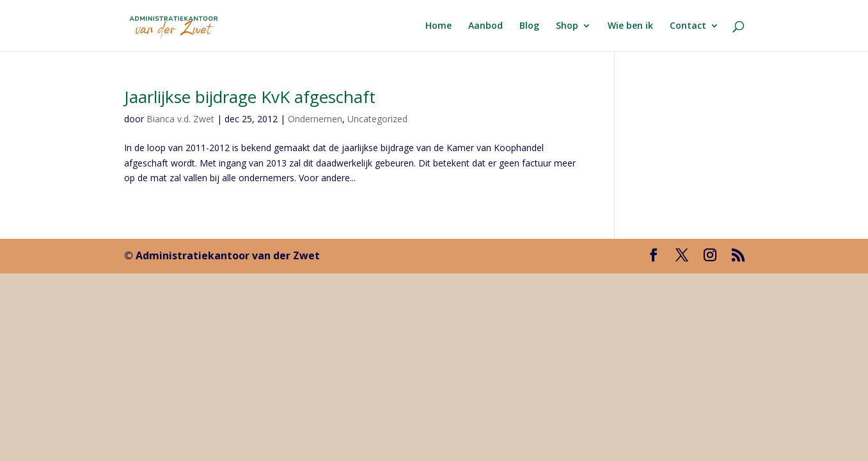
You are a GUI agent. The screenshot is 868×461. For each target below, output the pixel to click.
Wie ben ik (630, 26)
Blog (529, 26)
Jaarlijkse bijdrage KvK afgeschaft (250, 97)
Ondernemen (315, 119)
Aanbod (485, 26)
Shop (567, 26)
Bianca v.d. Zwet (180, 119)
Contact (688, 26)
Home (438, 26)
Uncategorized (377, 119)
